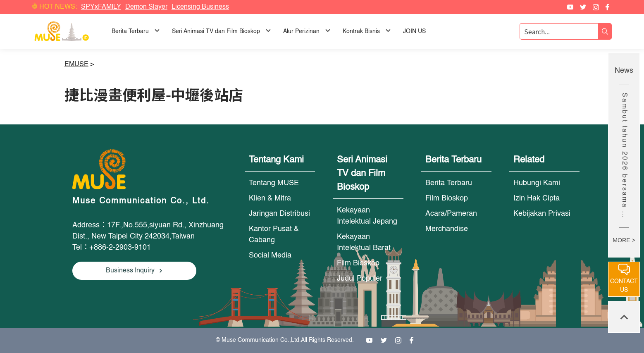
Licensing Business (200, 7)
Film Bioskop (358, 263)
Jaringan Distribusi (279, 214)
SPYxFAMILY (101, 7)
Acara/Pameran (451, 214)
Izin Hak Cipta (537, 198)
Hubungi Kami (537, 183)
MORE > (624, 240)
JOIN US (414, 31)
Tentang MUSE (274, 183)
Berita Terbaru (449, 183)
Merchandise (447, 229)
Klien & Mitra (270, 198)
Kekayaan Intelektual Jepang (367, 216)
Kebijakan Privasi (542, 214)
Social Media (270, 255)
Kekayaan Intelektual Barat (364, 242)
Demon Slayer (146, 7)
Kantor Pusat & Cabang (274, 235)
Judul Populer (360, 279)
